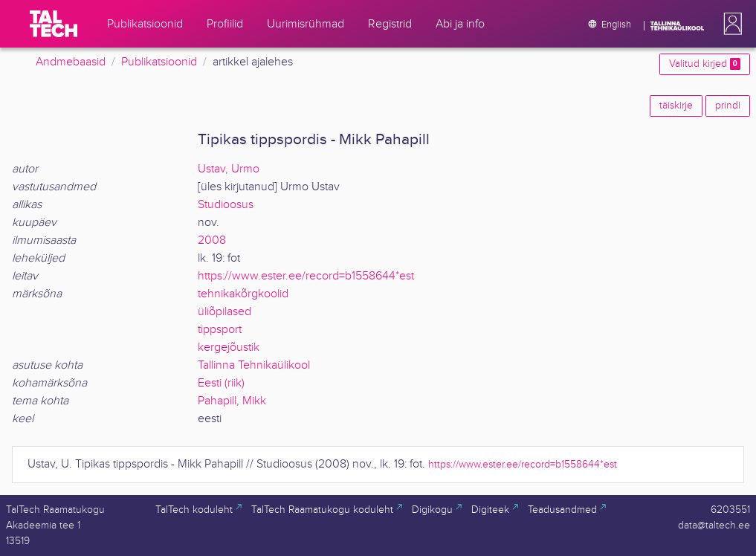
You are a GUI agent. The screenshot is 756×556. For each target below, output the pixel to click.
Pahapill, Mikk (232, 401)
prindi (728, 106)
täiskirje (676, 106)
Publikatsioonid (159, 62)
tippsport (220, 330)
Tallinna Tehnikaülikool (254, 365)
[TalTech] (54, 24)
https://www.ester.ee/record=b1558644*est (306, 276)
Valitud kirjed (705, 64)
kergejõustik (229, 347)
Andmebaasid (71, 62)
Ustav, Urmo (229, 169)
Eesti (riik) (221, 383)
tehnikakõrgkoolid (243, 294)
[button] (730, 24)
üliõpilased (224, 312)
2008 (212, 240)
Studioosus (226, 205)
